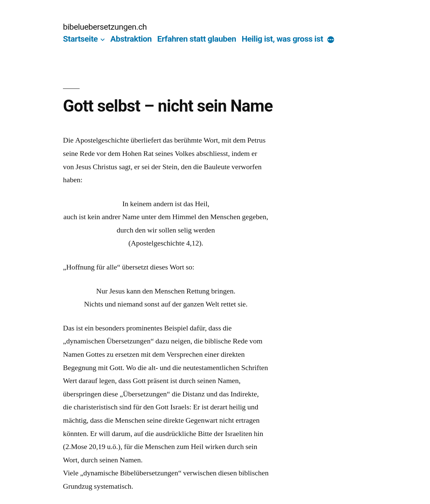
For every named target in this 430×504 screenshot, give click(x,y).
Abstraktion (131, 39)
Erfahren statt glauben (197, 39)
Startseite (80, 39)
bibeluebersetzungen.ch (105, 27)
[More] (331, 40)
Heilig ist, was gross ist (282, 39)
